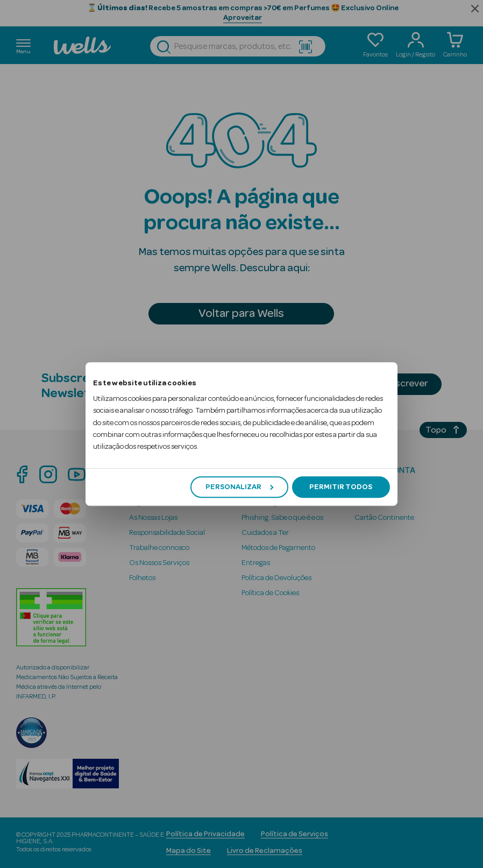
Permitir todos (341, 487)
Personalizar (239, 487)
